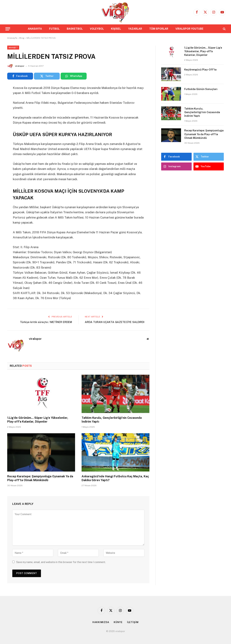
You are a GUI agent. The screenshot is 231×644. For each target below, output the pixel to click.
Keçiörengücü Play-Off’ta (200, 70)
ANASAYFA (35, 29)
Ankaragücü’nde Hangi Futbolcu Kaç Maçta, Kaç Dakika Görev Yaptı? (115, 478)
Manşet (13, 48)
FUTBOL (54, 29)
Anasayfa (12, 38)
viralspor (20, 66)
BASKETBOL (75, 29)
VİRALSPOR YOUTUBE (189, 29)
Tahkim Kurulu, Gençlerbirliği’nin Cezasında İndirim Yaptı (112, 420)
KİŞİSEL (116, 29)
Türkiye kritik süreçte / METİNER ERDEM (46, 322)
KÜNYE (118, 622)
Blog (22, 38)
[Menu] (8, 29)
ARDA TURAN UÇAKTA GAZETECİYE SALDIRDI (115, 322)
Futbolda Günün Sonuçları (201, 89)
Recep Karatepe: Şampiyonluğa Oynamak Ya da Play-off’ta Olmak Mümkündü (40, 478)
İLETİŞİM (133, 622)
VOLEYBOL (97, 29)
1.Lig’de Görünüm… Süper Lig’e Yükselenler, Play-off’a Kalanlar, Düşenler (38, 420)
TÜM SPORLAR (159, 29)
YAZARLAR (135, 29)
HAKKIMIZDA (101, 622)
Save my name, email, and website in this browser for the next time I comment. (61, 562)
